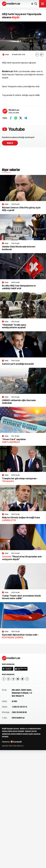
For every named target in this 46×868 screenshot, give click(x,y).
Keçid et (10, 143)
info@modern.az (18, 718)
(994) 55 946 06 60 (19, 712)
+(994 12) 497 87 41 (19, 707)
